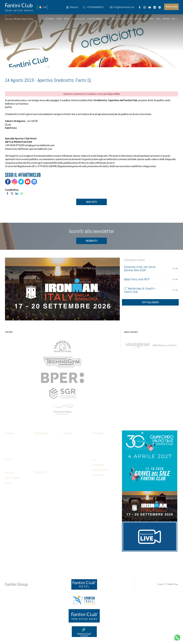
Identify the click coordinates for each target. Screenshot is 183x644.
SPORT (59, 19)
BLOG (158, 19)
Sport (8, 460)
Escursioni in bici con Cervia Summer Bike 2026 (140, 269)
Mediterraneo (40, 448)
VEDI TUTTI (91, 202)
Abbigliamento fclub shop (16, 443)
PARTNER (166, 19)
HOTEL (108, 19)
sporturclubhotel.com (40, 149)
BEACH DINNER (12, 478)
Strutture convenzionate (17, 465)
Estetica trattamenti (44, 487)
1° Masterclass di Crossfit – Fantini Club (140, 291)
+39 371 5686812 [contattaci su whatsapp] (125, 561)
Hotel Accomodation (72, 465)
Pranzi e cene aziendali (73, 443)
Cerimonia (97, 439)
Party (95, 448)
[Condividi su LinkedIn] (17, 193)
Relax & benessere (71, 456)
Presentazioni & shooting (75, 469)
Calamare (38, 439)
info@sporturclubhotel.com (40, 145)
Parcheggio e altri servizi (17, 448)
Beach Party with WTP (137, 280)
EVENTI (67, 19)
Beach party (69, 461)
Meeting (68, 434)
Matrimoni (98, 434)
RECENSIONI (98, 465)
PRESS (151, 19)
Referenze (68, 473)
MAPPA (115, 19)
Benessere (40, 473)
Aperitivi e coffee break (74, 448)
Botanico (38, 443)
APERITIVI (10, 473)
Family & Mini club (13, 439)
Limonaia (38, 465)
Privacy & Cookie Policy (72, 564)
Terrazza (38, 461)
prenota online (171, 7)
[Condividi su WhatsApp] (22, 193)
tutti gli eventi (150, 304)
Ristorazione (41, 434)
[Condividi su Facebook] (7, 193)
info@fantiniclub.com (124, 7)
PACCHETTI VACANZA (138, 19)
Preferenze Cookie (94, 564)
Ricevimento (98, 443)
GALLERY (124, 19)
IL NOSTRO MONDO (95, 19)
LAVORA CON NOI (100, 470)
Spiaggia (9, 434)
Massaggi (38, 482)
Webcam (74, 7)
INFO (174, 19)
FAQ (94, 460)
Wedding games (99, 452)
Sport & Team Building (73, 452)
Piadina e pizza (40, 456)
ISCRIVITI (91, 241)
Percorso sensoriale (44, 478)
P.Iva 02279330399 (113, 564)
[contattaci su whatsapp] (177, 637)
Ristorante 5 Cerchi (43, 452)
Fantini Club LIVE (78, 19)
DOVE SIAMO (98, 476)
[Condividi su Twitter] (12, 193)
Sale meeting (69, 439)
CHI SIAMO (50, 19)
